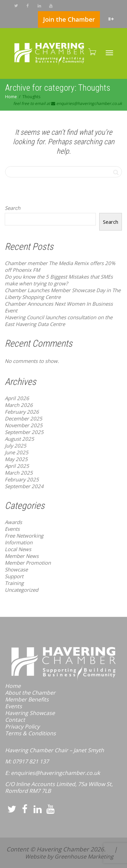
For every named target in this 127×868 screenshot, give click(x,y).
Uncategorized (22, 590)
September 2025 (24, 432)
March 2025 (19, 473)
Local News (18, 549)
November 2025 (24, 425)
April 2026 (17, 398)
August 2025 (19, 439)
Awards (13, 522)
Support (14, 576)
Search (13, 208)
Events (12, 529)
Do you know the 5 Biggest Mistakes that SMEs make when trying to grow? (59, 280)
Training (14, 583)
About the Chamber (30, 693)
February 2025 (22, 479)
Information (19, 542)
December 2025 (24, 418)
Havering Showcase (30, 713)
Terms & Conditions (30, 733)
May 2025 (16, 459)
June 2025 (17, 452)
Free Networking (24, 536)
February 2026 (22, 412)
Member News (22, 556)
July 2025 (16, 446)
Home (13, 686)
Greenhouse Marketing (84, 856)
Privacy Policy (22, 726)
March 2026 (19, 405)
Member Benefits (27, 699)
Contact (15, 720)
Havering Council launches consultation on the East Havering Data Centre (59, 321)
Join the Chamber (69, 19)
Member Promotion (28, 563)
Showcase (16, 569)
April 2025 (17, 466)
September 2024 (24, 486)
